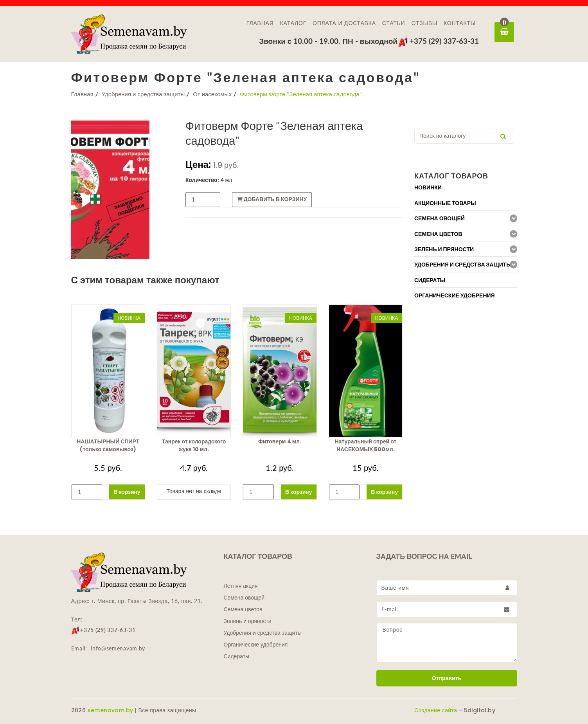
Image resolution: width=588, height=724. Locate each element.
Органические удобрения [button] (455, 295)
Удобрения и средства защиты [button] (463, 265)
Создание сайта (436, 710)
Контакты (460, 23)
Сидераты (237, 656)
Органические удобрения (256, 645)
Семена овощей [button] (440, 218)
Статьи (394, 23)
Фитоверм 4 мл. (280, 441)
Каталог (293, 23)
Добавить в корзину (272, 199)
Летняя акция (241, 586)
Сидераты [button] (430, 280)
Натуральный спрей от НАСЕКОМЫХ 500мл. (365, 445)
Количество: (202, 180)
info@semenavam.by (118, 648)
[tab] (466, 187)
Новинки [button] (428, 187)
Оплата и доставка (344, 23)
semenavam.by (111, 710)
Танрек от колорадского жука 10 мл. (194, 445)
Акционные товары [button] (445, 203)
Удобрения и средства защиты (143, 94)
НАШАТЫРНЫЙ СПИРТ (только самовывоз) (108, 445)
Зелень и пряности (248, 621)
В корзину (127, 492)
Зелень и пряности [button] (444, 249)
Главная (260, 23)
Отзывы (424, 23)
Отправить (447, 678)
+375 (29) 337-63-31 (438, 41)
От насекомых (212, 94)
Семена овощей (244, 598)
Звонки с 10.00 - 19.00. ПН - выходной (328, 41)
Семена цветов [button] (438, 234)
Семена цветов (243, 609)
